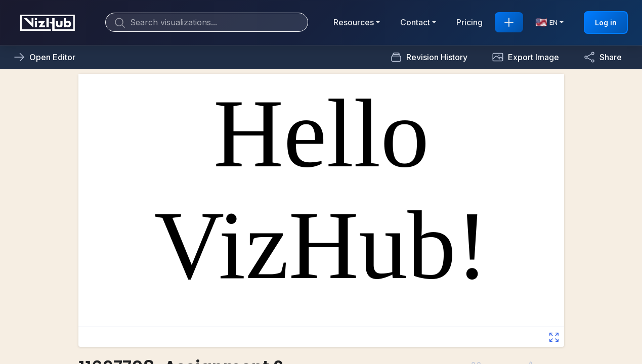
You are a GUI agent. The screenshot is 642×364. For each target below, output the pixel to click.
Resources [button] (354, 22)
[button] (525, 57)
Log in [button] (606, 22)
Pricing (469, 22)
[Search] (207, 22)
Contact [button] (415, 22)
